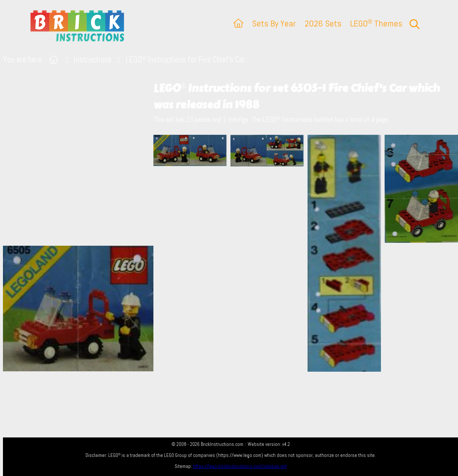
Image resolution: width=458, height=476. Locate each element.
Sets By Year (274, 23)
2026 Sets (323, 23)
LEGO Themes (376, 23)
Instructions (93, 60)
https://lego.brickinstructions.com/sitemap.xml (240, 466)
